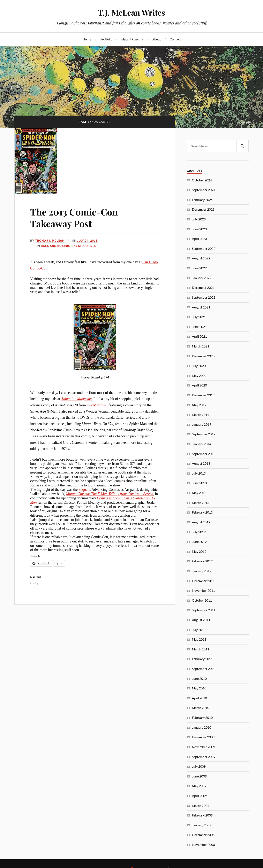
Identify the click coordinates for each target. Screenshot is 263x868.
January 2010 (202, 727)
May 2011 (199, 639)
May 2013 (199, 493)
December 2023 (203, 209)
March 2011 (201, 649)
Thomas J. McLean (50, 241)
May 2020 (199, 376)
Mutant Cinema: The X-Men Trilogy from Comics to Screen (110, 494)
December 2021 (203, 287)
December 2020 (203, 356)
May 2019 (199, 405)
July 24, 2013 (87, 241)
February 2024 (202, 200)
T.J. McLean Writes (131, 12)
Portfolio (106, 39)
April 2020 (199, 385)
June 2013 (199, 483)
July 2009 (199, 766)
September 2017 (204, 434)
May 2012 (199, 551)
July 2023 (199, 219)
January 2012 (202, 571)
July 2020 (199, 366)
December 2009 (203, 737)
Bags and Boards (55, 246)
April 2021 (199, 336)
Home (87, 39)
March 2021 (201, 346)
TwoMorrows (97, 405)
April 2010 (199, 698)
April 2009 (199, 796)
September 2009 (204, 757)
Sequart (84, 490)
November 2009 (203, 747)
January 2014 (202, 444)
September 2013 (204, 454)
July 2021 (199, 317)
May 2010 (199, 688)
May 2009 (199, 786)
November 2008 (203, 844)
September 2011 (204, 610)
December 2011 (203, 581)
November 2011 (203, 590)
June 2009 (199, 776)
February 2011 (202, 659)
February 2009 (202, 815)
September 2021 (204, 297)
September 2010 (204, 669)
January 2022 (202, 278)
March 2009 (201, 806)
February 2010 (202, 717)
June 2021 (199, 327)
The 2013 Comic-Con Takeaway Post (74, 218)
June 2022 (199, 268)
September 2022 (204, 248)
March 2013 (201, 503)
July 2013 (199, 473)
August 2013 (201, 463)
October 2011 (202, 600)
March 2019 (201, 415)
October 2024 (202, 180)
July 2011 (199, 630)
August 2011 (201, 620)
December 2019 (203, 395)
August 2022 (201, 258)
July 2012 (199, 532)
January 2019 (202, 424)
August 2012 (201, 522)
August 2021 (201, 307)
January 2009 (202, 825)
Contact (175, 39)
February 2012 (202, 561)
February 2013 (202, 512)
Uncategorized (84, 246)
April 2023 (199, 239)
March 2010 (201, 708)
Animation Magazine (76, 399)
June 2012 (199, 542)
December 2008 (203, 835)
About (156, 39)
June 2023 (199, 229)
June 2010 (199, 678)
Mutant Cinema (132, 39)
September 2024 (204, 190)
